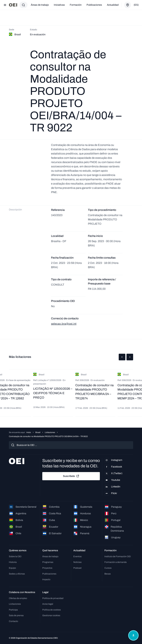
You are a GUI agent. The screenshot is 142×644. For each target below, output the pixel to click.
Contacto (13, 621)
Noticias (77, 562)
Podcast (77, 568)
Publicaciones (94, 5)
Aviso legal (48, 604)
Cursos (108, 568)
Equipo (12, 568)
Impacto (46, 579)
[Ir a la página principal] (13, 5)
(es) (136, 5)
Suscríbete (71, 476)
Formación (76, 5)
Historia (13, 562)
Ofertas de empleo (18, 598)
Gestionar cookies (51, 615)
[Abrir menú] (5, 5)
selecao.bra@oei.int (64, 324)
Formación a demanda (116, 562)
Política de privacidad (53, 598)
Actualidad (113, 5)
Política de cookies (52, 610)
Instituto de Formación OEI (118, 556)
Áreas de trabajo (40, 5)
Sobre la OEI (15, 556)
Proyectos (47, 568)
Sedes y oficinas (17, 574)
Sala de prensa (16, 615)
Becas (108, 574)
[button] (122, 357)
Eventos (77, 556)
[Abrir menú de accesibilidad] (133, 635)
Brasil (38, 432)
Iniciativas (59, 5)
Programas (48, 562)
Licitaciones (50, 432)
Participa (13, 610)
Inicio (29, 432)
